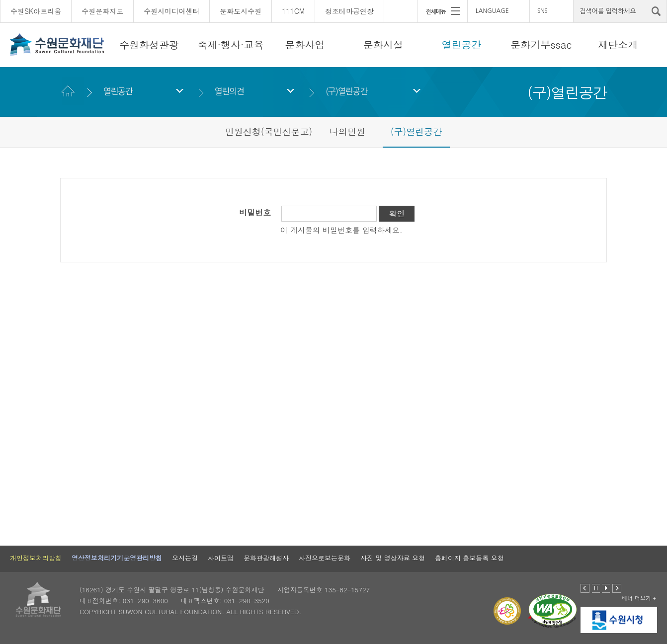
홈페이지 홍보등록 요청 (469, 558)
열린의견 (229, 91)
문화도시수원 (241, 11)
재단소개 (618, 44)
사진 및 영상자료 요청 (393, 558)
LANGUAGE (492, 11)
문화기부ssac (541, 44)
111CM (293, 11)
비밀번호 (255, 213)
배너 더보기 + (639, 598)
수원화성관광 (149, 44)
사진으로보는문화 (325, 558)
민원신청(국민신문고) (269, 131)
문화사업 (305, 44)
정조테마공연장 (349, 11)
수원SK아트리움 (36, 11)
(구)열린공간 (346, 91)
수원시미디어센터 (171, 11)
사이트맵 (221, 558)
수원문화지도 (102, 11)
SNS (542, 11)
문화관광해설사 (266, 558)
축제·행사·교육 (230, 44)
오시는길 (185, 558)
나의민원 (347, 131)
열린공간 (461, 44)
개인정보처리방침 (36, 558)
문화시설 (383, 44)
